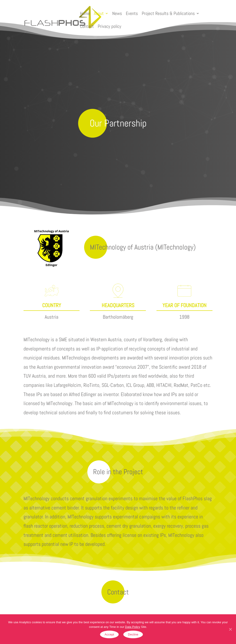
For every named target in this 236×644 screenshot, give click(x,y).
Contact (87, 26)
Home (85, 13)
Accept (109, 634)
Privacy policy (109, 26)
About (99, 13)
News (117, 13)
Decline (133, 634)
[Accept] (230, 629)
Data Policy (133, 627)
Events (132, 13)
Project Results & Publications (168, 13)
